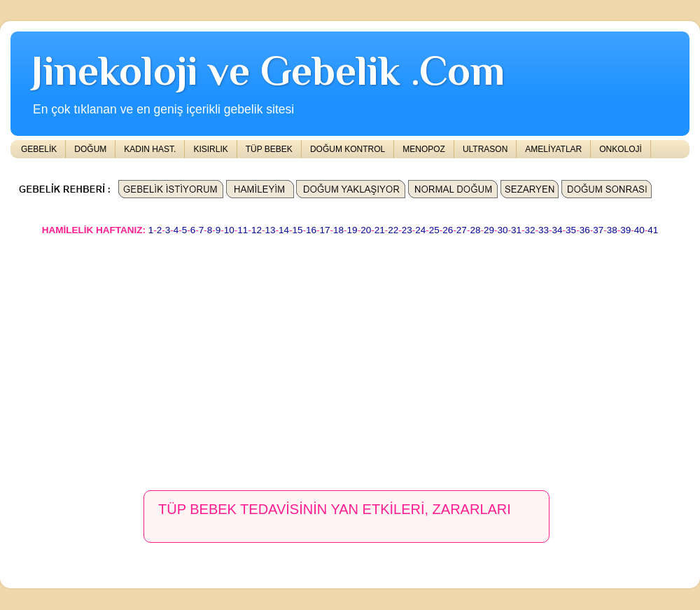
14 (284, 230)
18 (338, 230)
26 (448, 230)
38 (612, 230)
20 (366, 230)
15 (297, 230)
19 (352, 230)
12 (257, 230)
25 (434, 230)
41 (653, 230)
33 (544, 230)
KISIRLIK (210, 149)
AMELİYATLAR (553, 149)
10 (229, 230)
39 (625, 230)
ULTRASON (485, 149)
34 (558, 230)
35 (571, 230)
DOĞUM (90, 149)
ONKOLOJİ (621, 149)
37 (598, 230)
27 (462, 230)
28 (475, 230)
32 (530, 230)
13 (270, 230)
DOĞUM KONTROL (348, 149)
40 (639, 230)
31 (516, 230)
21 (380, 230)
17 (325, 230)
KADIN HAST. (150, 149)
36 (585, 230)
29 (489, 230)
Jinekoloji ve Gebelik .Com (268, 70)
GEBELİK (39, 149)
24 (420, 230)
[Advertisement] (274, 356)
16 (311, 230)
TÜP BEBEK (269, 149)
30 (502, 230)
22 (393, 230)
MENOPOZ (424, 149)
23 (407, 230)
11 (243, 230)
